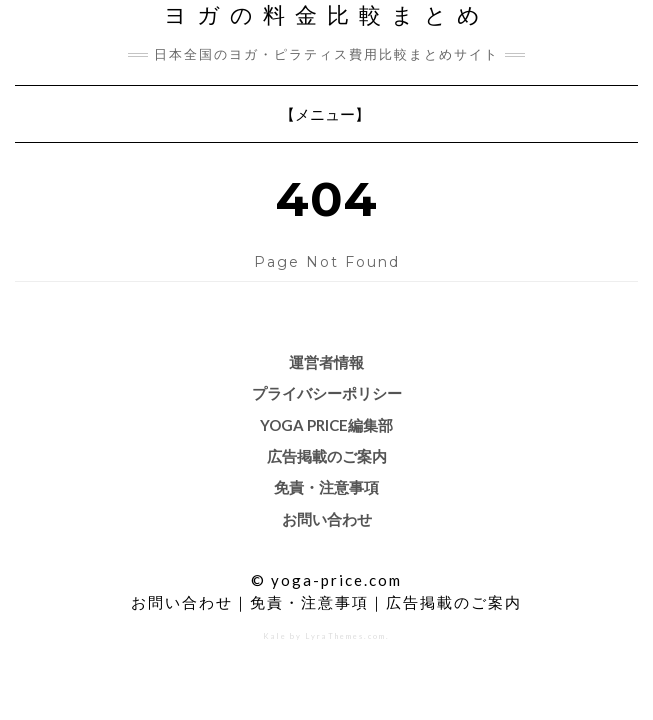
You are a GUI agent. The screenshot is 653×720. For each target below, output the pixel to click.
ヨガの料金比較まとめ (327, 15)
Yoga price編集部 (326, 425)
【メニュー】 (326, 118)
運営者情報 (326, 362)
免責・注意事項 (326, 487)
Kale (275, 636)
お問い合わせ (327, 519)
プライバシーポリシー (327, 393)
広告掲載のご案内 (327, 456)
